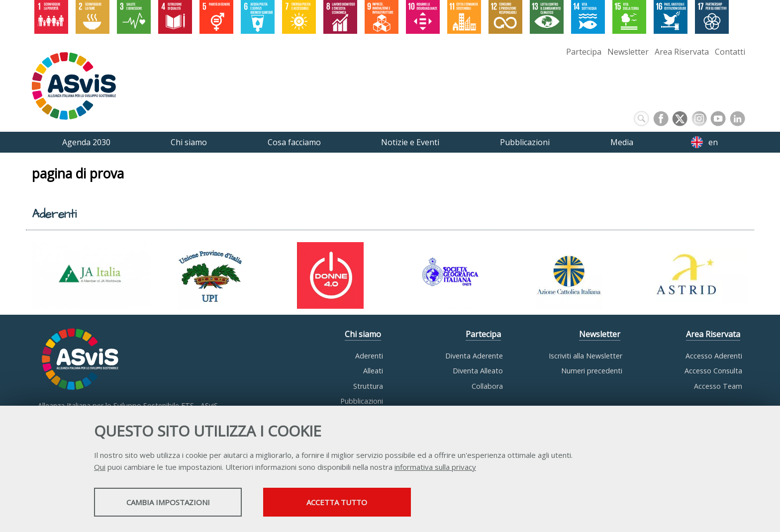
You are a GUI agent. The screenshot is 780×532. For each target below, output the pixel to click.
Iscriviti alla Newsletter (585, 356)
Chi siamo (363, 335)
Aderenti (369, 356)
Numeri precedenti (592, 371)
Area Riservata (682, 52)
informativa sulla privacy (435, 467)
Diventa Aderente (474, 356)
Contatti (730, 52)
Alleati (373, 371)
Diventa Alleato (478, 371)
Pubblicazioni (362, 401)
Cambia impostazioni (173, 503)
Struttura (368, 386)
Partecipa (584, 52)
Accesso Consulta (713, 371)
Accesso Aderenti (714, 356)
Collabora (487, 386)
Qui (100, 467)
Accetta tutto (352, 503)
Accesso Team (718, 386)
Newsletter (628, 52)
